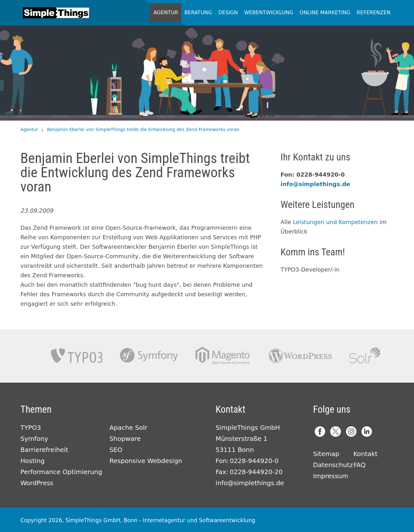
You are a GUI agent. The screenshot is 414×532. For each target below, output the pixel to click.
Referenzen (374, 13)
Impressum (331, 476)
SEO (116, 450)
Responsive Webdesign (146, 461)
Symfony (149, 356)
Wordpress (300, 356)
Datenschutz (333, 465)
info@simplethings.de (315, 184)
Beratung (198, 13)
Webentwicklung (269, 13)
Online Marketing (325, 13)
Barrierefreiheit (44, 450)
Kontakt (365, 454)
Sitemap (326, 454)
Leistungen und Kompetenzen (335, 222)
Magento (223, 356)
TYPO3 (77, 356)
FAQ (359, 465)
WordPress (37, 483)
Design (228, 13)
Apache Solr (365, 356)
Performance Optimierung (62, 472)
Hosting (33, 461)
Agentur (166, 13)
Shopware (125, 439)
